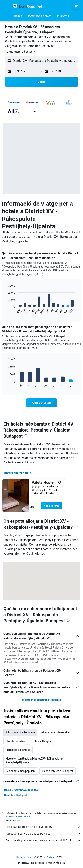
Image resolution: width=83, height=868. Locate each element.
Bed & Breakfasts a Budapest (21, 790)
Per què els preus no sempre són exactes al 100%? (43, 840)
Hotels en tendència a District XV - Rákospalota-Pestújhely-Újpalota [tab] (34, 760)
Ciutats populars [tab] (16, 741)
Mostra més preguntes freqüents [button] (41, 700)
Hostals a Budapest (16, 795)
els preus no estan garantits (19, 816)
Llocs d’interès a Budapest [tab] (57, 771)
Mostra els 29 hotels (17, 473)
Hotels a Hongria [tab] (42, 741)
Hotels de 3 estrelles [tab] (18, 750)
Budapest (51, 857)
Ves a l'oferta (52, 506)
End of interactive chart (7, 311)
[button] (6, 6)
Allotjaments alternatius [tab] (55, 733)
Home (19, 857)
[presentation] (26, 436)
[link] (41, 403)
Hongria (31, 857)
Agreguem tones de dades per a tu (43, 834)
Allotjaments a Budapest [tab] (20, 733)
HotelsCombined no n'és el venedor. (43, 827)
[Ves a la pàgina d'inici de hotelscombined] (28, 6)
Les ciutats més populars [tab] (21, 771)
